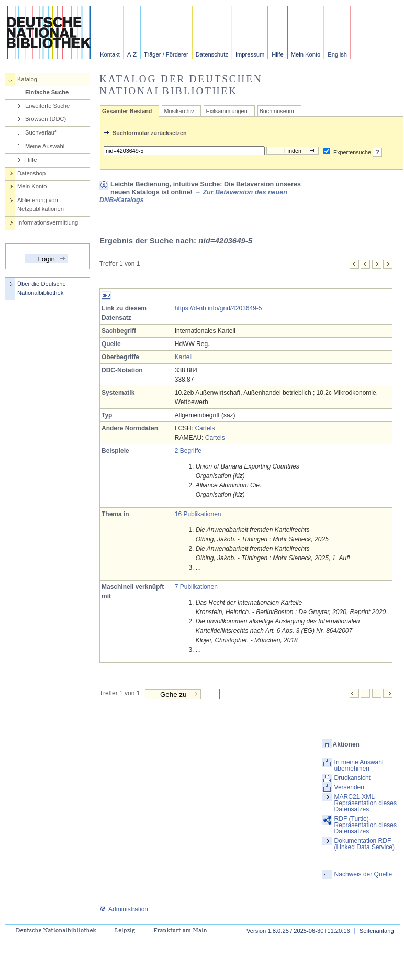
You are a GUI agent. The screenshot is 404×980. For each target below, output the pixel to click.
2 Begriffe (188, 451)
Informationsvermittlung (48, 222)
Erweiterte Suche (47, 106)
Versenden (349, 787)
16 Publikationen (198, 514)
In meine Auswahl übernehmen (359, 765)
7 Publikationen (196, 587)
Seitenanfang (377, 931)
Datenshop (31, 173)
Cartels (205, 428)
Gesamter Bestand (127, 111)
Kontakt (110, 54)
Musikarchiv (179, 111)
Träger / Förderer (166, 54)
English (337, 54)
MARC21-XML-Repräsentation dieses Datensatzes (366, 803)
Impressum (250, 54)
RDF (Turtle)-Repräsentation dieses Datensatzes (366, 825)
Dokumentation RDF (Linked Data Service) (364, 844)
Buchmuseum (277, 111)
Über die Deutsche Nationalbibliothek (42, 288)
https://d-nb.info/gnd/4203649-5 (218, 308)
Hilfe (277, 54)
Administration (124, 909)
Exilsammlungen (226, 111)
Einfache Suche (47, 92)
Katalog (27, 79)
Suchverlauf (41, 132)
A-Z (132, 54)
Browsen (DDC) (46, 119)
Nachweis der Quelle (363, 874)
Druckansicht (352, 778)
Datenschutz (212, 54)
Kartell (184, 357)
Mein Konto (306, 54)
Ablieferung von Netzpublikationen (41, 204)
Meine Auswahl (45, 146)
